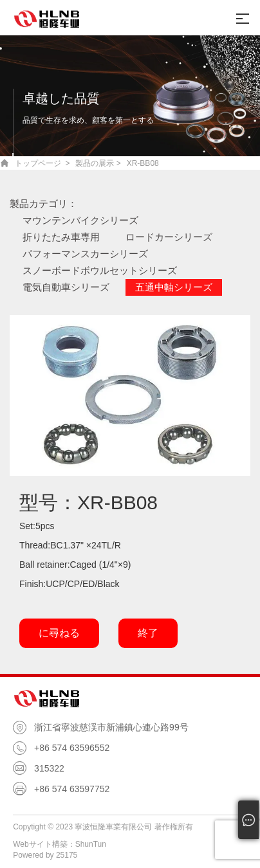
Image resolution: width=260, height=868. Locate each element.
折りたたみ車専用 (61, 237)
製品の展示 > (98, 163)
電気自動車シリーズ (66, 287)
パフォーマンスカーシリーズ (85, 254)
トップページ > (42, 163)
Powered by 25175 (45, 855)
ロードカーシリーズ (169, 237)
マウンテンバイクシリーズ (80, 220)
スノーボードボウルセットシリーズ (100, 270)
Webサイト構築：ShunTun (60, 844)
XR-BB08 (143, 163)
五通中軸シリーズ (174, 287)
